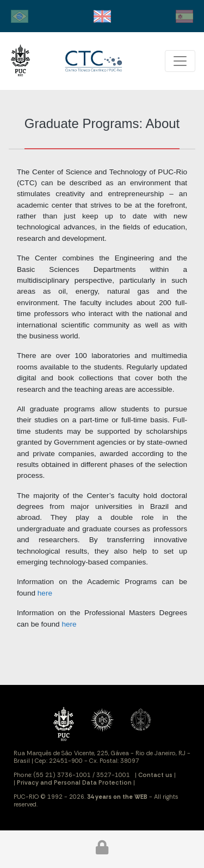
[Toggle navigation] (180, 61)
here (45, 593)
